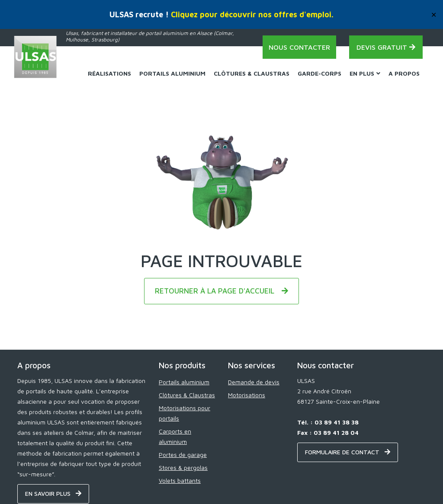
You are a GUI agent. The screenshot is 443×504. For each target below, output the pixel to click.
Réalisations (109, 73)
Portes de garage (183, 455)
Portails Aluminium (172, 73)
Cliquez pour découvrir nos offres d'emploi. (252, 14)
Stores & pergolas (183, 467)
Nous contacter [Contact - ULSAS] (299, 47)
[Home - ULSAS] (35, 57)
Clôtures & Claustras (252, 73)
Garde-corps (319, 73)
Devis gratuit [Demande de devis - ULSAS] (386, 47)
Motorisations (247, 395)
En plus (365, 73)
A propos (404, 73)
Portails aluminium (184, 382)
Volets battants (180, 480)
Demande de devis (254, 382)
